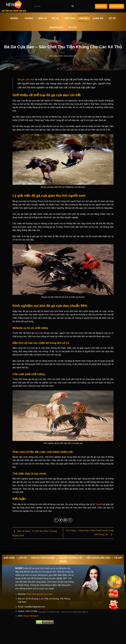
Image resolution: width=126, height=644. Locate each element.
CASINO (29, 18)
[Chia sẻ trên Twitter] (61, 520)
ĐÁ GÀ (84, 18)
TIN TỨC (72, 28)
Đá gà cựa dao (26, 79)
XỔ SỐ (112, 18)
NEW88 (15, 18)
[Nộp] (73, 6)
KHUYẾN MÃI (56, 28)
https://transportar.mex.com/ (40, 594)
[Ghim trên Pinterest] (65, 520)
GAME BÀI (98, 18)
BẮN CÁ (43, 18)
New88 (99, 504)
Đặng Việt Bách (31, 616)
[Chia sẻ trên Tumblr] (70, 520)
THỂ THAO (70, 18)
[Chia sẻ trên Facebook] (56, 520)
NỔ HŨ (55, 18)
